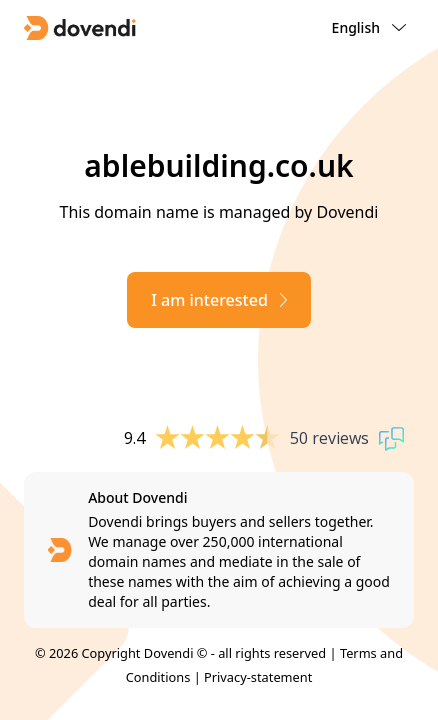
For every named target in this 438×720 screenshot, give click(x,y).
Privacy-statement (258, 677)
